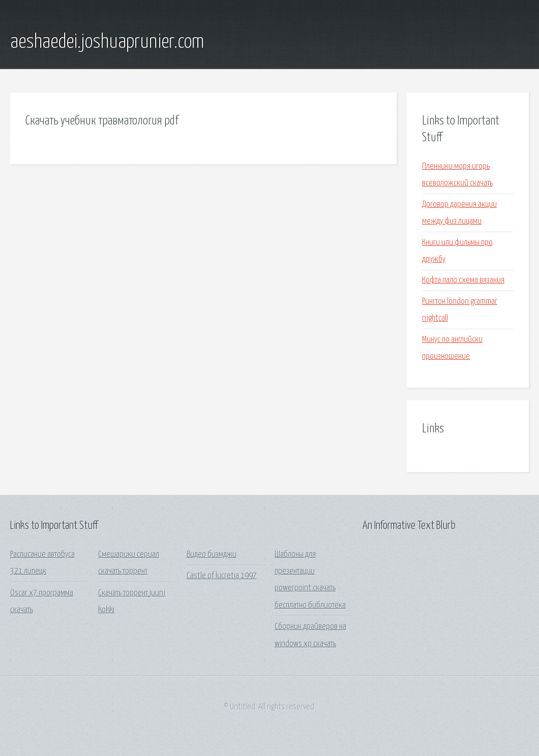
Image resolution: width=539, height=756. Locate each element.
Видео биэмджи (212, 555)
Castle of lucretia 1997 (222, 576)
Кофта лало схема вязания (463, 280)
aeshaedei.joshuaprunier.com (107, 42)
